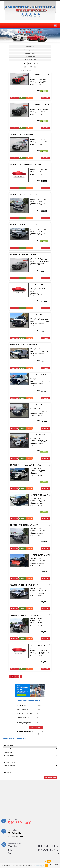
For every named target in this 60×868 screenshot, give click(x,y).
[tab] (30, 47)
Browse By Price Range (30, 60)
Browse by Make (30, 47)
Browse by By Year (30, 56)
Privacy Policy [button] (54, 865)
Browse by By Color (30, 53)
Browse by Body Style (30, 50)
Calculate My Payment (36, 727)
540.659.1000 (20, 823)
